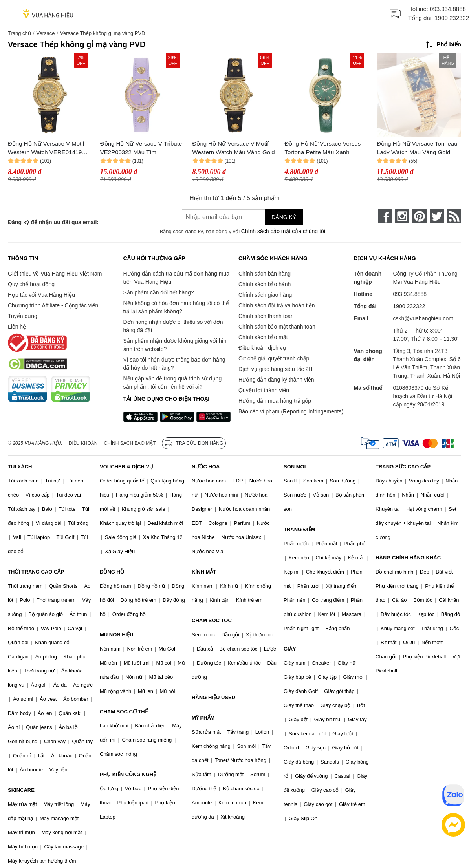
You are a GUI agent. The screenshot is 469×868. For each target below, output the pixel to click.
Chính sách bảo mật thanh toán (277, 327)
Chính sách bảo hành (265, 284)
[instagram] (402, 216)
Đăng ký (284, 217)
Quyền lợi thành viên (264, 390)
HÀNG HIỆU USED (213, 697)
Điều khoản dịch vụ (262, 348)
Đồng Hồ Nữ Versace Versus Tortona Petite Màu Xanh (322, 148)
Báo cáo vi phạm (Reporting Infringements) (291, 411)
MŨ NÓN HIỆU (117, 635)
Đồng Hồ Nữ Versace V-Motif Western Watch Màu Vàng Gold (234, 148)
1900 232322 (452, 18)
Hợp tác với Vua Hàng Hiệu (41, 295)
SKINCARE (21, 790)
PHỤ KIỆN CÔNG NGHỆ (128, 774)
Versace (45, 33)
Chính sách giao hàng (265, 295)
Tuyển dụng (23, 316)
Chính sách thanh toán (266, 316)
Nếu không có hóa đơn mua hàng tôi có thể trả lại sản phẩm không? (176, 307)
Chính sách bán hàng (265, 274)
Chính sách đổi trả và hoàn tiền (277, 305)
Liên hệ (17, 327)
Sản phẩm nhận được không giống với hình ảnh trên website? (177, 345)
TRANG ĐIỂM (300, 529)
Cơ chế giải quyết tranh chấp (274, 358)
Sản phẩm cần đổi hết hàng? (159, 292)
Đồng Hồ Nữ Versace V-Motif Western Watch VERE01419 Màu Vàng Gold (46, 149)
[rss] (454, 216)
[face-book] (385, 216)
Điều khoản (83, 443)
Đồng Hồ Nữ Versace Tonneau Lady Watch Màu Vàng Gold (417, 148)
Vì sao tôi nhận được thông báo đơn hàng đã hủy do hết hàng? (174, 364)
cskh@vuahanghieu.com (423, 318)
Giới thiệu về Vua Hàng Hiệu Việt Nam (55, 274)
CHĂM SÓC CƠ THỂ (124, 712)
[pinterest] (420, 216)
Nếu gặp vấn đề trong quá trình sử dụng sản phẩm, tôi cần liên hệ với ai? (173, 383)
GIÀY (290, 649)
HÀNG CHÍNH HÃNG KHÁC (408, 558)
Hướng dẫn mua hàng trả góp (275, 401)
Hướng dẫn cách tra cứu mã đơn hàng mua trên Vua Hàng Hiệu (176, 278)
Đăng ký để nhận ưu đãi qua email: (53, 222)
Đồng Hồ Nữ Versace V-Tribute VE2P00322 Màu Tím (141, 148)
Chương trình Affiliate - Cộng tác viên (53, 305)
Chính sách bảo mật (263, 337)
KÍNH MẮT (204, 572)
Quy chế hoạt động (31, 284)
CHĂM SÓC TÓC (212, 620)
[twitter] (437, 216)
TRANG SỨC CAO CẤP (403, 467)
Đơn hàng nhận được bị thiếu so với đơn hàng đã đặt (173, 326)
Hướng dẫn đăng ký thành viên (276, 380)
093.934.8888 (448, 9)
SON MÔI (295, 467)
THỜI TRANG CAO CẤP (36, 572)
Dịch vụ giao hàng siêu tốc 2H (275, 369)
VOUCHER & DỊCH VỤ (126, 467)
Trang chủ (19, 33)
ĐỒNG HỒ (112, 572)
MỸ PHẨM (203, 718)
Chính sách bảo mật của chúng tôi (283, 231)
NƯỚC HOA (206, 467)
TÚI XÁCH (20, 467)
